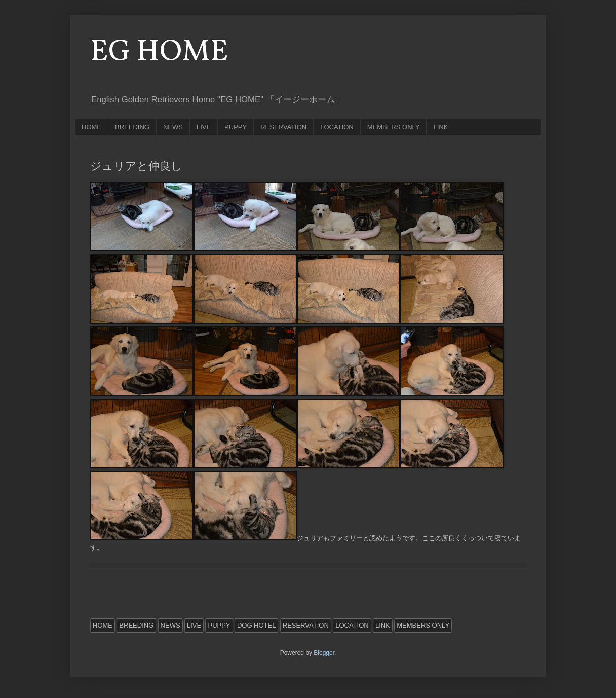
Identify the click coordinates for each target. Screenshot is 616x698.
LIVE (204, 127)
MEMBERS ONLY (394, 127)
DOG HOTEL (257, 625)
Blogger (324, 653)
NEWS (173, 127)
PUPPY (236, 127)
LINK (440, 127)
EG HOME (159, 52)
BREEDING (132, 127)
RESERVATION (283, 127)
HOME (91, 127)
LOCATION (337, 127)
